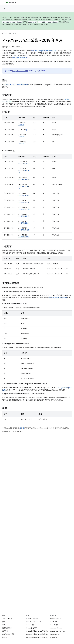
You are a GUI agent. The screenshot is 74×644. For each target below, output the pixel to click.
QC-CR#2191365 (24, 230)
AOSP (4, 33)
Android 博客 (30, 625)
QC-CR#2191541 (24, 186)
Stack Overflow (55, 634)
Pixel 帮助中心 (54, 622)
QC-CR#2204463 (24, 209)
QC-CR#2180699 (24, 223)
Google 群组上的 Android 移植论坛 (37, 637)
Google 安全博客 (31, 628)
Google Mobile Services (57, 631)
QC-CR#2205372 (24, 237)
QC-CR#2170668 (24, 195)
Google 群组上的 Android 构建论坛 (37, 634)
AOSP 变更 (43, 24)
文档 (4, 8)
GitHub (5, 637)
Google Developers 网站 (20, 71)
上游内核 (21, 125)
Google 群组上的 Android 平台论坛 (37, 631)
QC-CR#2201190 (24, 202)
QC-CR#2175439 (24, 216)
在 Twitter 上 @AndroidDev (34, 622)
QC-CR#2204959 (24, 179)
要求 (4, 622)
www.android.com (56, 628)
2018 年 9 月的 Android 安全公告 (17, 85)
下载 (4, 625)
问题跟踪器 (54, 637)
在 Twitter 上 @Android (33, 619)
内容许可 (21, 428)
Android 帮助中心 (55, 619)
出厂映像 (5, 631)
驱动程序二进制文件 (8, 634)
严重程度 (9, 102)
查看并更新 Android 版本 (20, 58)
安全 (14, 33)
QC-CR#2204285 (24, 171)
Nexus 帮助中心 (55, 625)
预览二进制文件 (7, 628)
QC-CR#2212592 (24, 164)
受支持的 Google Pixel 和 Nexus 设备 (44, 51)
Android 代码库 (7, 619)
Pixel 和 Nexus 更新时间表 (58, 298)
